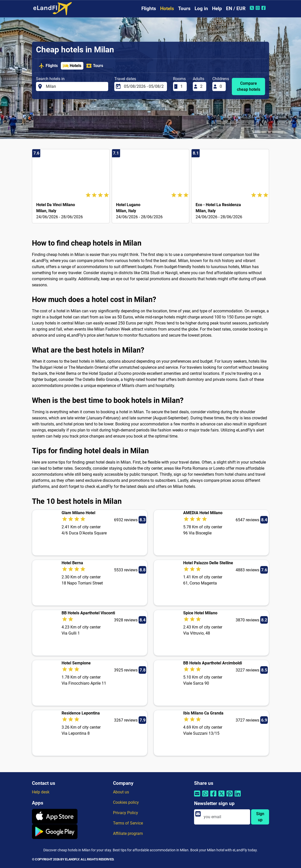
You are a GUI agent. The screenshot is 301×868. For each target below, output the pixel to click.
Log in (201, 8)
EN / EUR (236, 8)
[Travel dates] (144, 86)
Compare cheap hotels (249, 86)
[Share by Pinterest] (230, 797)
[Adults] (202, 86)
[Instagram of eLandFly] (258, 8)
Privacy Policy (126, 813)
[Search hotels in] (76, 86)
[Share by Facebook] (213, 797)
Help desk (41, 792)
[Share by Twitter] (221, 797)
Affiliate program (128, 833)
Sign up (260, 817)
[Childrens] (221, 86)
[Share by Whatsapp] (205, 797)
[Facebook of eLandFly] (264, 8)
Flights (149, 8)
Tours (184, 8)
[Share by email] (197, 797)
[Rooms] (182, 86)
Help (217, 8)
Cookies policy (126, 802)
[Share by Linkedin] (238, 797)
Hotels (167, 8)
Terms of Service (128, 823)
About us (121, 792)
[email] (225, 817)
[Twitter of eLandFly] (252, 8)
